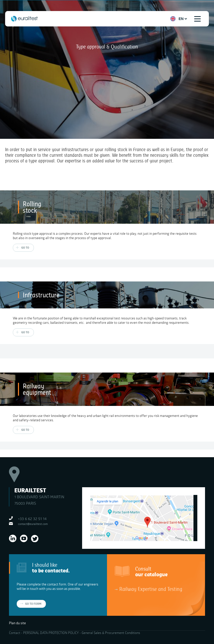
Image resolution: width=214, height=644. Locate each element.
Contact (15, 633)
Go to (25, 248)
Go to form (33, 604)
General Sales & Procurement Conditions (111, 633)
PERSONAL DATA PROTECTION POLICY (51, 633)
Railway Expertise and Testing (151, 589)
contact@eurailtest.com (33, 524)
